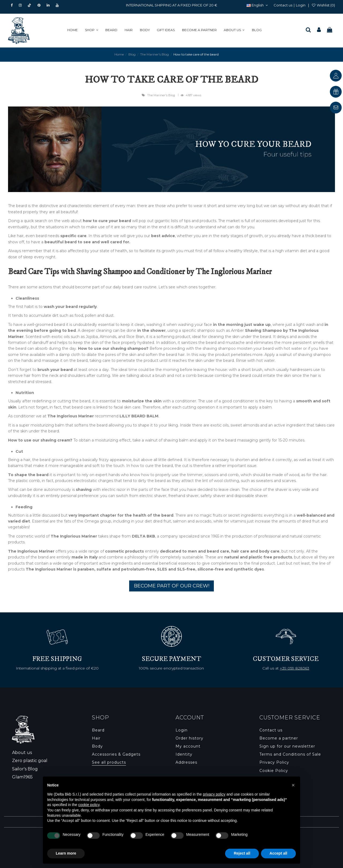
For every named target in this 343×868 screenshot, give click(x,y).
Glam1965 (22, 777)
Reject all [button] (242, 853)
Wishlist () (323, 5)
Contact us (283, 5)
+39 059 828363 (294, 668)
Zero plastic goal (30, 761)
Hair (96, 738)
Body (97, 746)
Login (301, 5)
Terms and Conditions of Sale (290, 754)
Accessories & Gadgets (116, 754)
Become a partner (279, 738)
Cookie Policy (274, 771)
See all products (109, 762)
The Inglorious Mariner (31, 551)
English (258, 5)
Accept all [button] (278, 853)
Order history (189, 738)
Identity (184, 754)
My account (188, 746)
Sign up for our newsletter (287, 746)
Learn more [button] (66, 853)
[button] (93, 30)
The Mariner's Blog (161, 95)
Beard (98, 730)
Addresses (186, 762)
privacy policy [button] (214, 794)
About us (22, 753)
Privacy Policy (274, 762)
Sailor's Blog (25, 769)
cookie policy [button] (89, 805)
